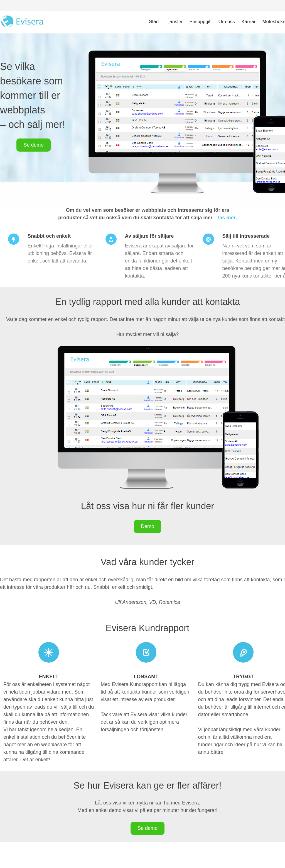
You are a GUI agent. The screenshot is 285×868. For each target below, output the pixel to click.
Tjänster (174, 22)
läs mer (227, 218)
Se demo (33, 145)
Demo (148, 526)
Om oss (227, 22)
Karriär (248, 22)
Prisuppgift (201, 22)
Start (154, 22)
